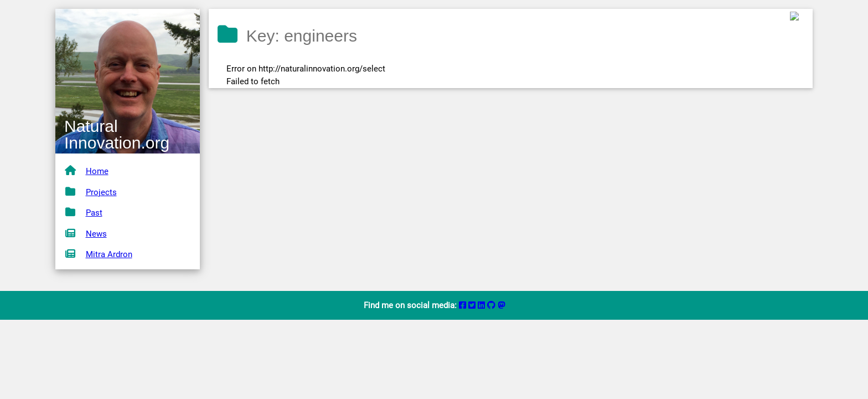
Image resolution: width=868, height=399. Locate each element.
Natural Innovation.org (117, 134)
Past (94, 213)
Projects (101, 192)
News (96, 234)
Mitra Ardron (109, 254)
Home (97, 171)
